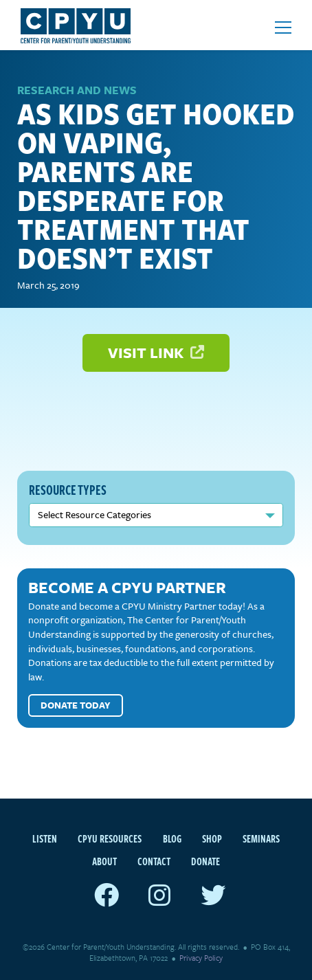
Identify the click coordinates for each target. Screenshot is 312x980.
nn (156, 515)
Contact (154, 861)
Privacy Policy (201, 958)
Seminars (261, 838)
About (104, 861)
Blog (172, 838)
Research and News (77, 90)
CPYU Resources (110, 838)
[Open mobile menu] (283, 27)
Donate (205, 861)
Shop (212, 838)
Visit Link (156, 352)
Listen (45, 838)
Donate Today (76, 705)
